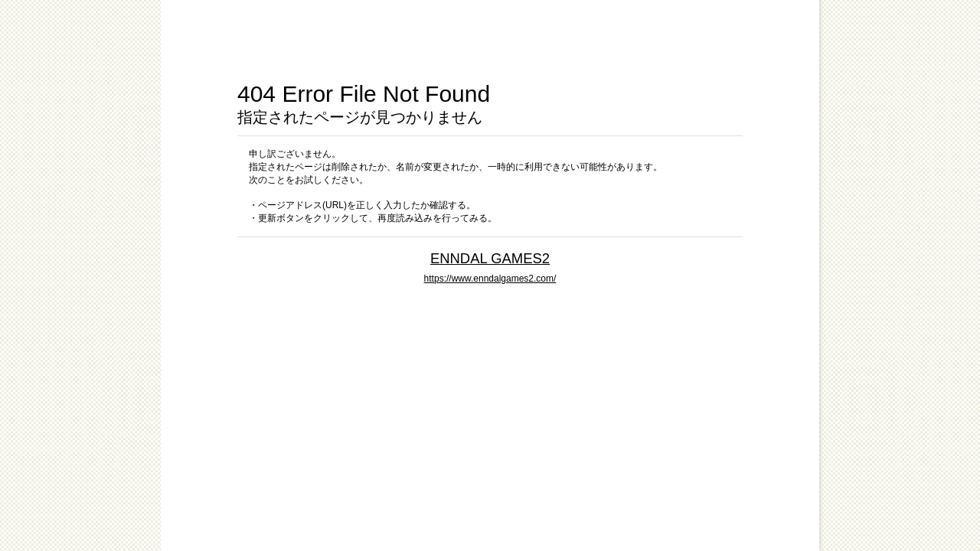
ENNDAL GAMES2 (490, 258)
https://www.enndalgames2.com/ (490, 279)
